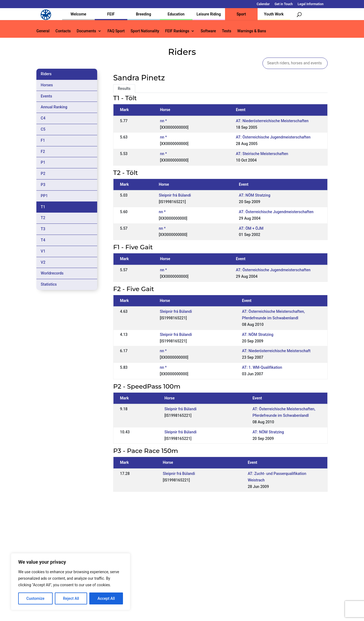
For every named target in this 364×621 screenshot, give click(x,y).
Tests (226, 31)
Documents (87, 31)
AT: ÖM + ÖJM (251, 228)
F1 (43, 140)
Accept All (106, 598)
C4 (43, 118)
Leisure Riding (209, 14)
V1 (43, 251)
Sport (241, 14)
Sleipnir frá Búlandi (175, 195)
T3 (43, 229)
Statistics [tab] (49, 284)
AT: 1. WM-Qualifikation (262, 367)
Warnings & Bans (252, 31)
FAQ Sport (116, 31)
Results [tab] (124, 89)
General (43, 31)
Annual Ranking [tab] (54, 107)
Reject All (71, 598)
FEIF (111, 14)
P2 (43, 174)
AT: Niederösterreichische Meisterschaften (272, 121)
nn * (163, 121)
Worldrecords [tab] (52, 273)
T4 (43, 240)
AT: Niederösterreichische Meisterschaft (276, 351)
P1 (43, 162)
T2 (43, 218)
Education (176, 14)
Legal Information (311, 4)
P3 (43, 185)
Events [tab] (46, 96)
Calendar (263, 4)
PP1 (44, 196)
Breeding (144, 14)
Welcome (78, 14)
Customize (35, 598)
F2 (43, 152)
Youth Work (274, 14)
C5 (43, 129)
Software (208, 31)
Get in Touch (284, 4)
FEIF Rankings (177, 31)
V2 (43, 262)
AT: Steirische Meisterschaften (262, 154)
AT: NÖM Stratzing (255, 195)
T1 (43, 207)
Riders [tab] (46, 74)
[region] (71, 582)
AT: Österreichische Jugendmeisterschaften (273, 137)
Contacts (63, 31)
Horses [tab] (47, 85)
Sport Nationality (145, 31)
